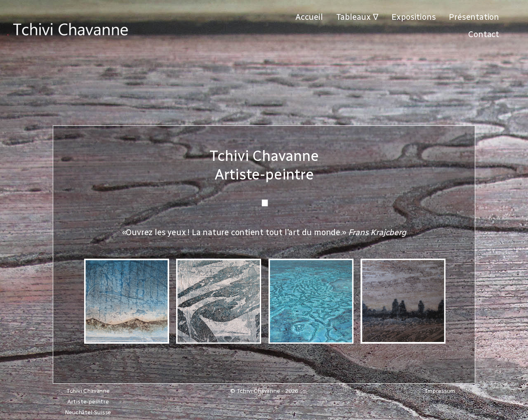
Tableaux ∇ (357, 17)
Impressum (440, 391)
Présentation (474, 17)
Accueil (309, 17)
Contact (484, 34)
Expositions (414, 17)
